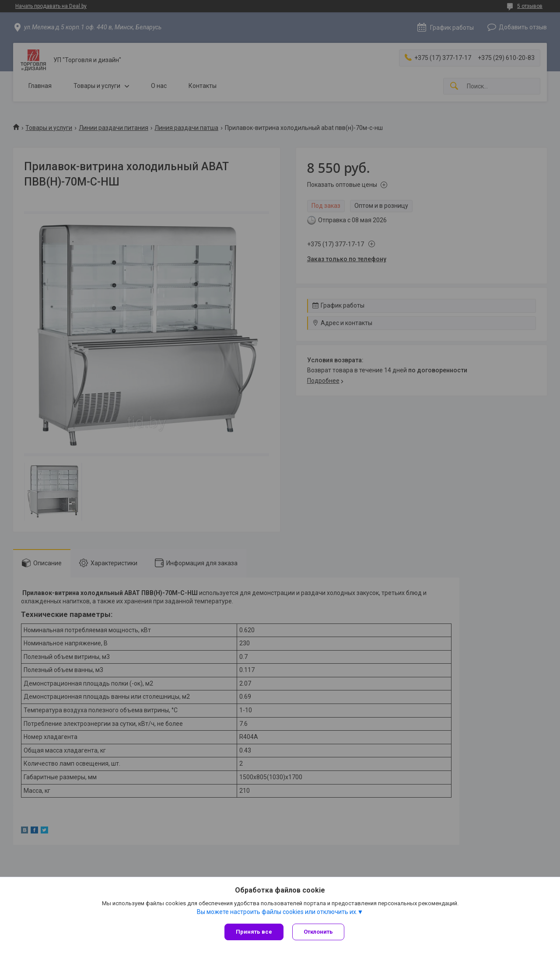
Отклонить (318, 932)
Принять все (254, 932)
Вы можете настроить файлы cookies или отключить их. (277, 912)
